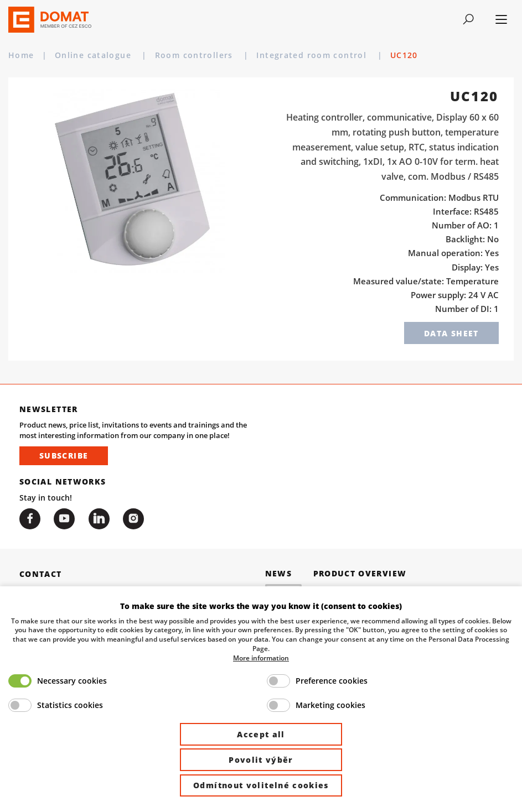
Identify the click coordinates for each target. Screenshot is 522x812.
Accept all (261, 734)
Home (21, 55)
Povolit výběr (261, 760)
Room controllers (195, 55)
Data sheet (451, 333)
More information (261, 658)
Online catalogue (94, 55)
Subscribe (64, 456)
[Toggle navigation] (468, 19)
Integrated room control (313, 55)
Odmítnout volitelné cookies (261, 785)
